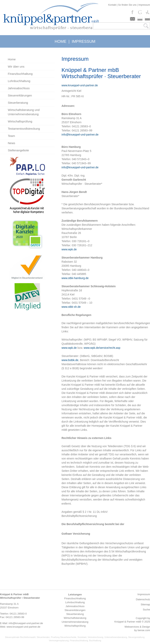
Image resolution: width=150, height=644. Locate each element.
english (133, 19)
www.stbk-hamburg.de (75, 278)
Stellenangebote (18, 150)
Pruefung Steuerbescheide (63, 637)
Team (11, 136)
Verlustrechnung (96, 637)
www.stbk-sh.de (71, 307)
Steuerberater (43, 637)
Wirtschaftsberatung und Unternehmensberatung (24, 112)
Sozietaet (82, 637)
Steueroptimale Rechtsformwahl (20, 637)
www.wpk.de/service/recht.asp (102, 348)
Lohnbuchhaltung (19, 81)
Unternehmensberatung (116, 637)
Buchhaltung (95, 640)
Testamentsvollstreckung (24, 129)
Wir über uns (16, 66)
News (12, 143)
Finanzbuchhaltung (20, 74)
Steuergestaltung (136, 637)
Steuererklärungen (20, 95)
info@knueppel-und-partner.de (80, 135)
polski (140, 19)
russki (147, 19)
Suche (146, 610)
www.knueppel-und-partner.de (80, 85)
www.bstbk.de (70, 360)
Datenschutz (143, 599)
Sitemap (145, 604)
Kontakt (112, 5)
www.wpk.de (69, 249)
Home (12, 59)
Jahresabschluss (19, 88)
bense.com (144, 630)
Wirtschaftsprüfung (20, 121)
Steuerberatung (18, 103)
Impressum (144, 5)
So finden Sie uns (127, 5)
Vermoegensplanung (59, 640)
